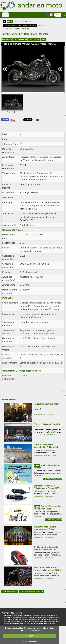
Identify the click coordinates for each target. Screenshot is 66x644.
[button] (37, 120)
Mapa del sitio (17, 613)
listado (17, 21)
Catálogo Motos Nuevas (31, 592)
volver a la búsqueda (12, 29)
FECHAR (30, 636)
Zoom (43, 40)
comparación (26, 21)
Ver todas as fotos (20, 40)
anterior (41, 25)
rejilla (10, 21)
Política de (30, 641)
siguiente (25, 29)
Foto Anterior (7, 40)
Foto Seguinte (34, 40)
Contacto (6, 613)
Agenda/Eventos (10, 592)
